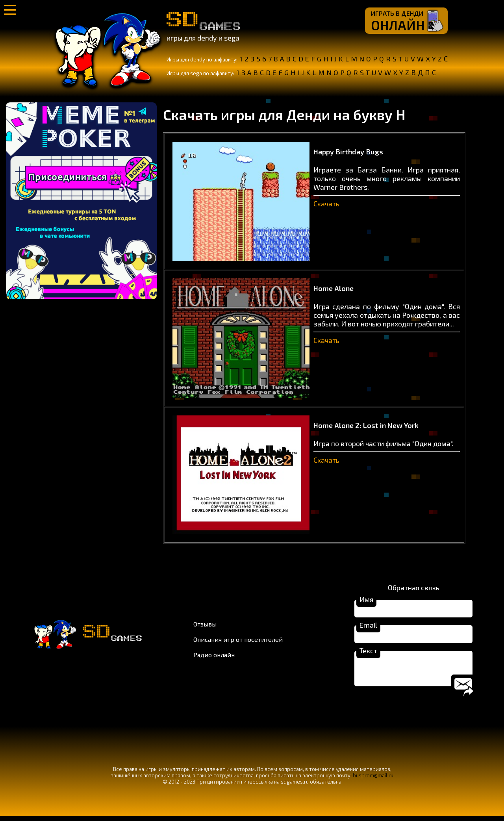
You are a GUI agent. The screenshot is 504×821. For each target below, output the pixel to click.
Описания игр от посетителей (238, 642)
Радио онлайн (214, 657)
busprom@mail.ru (373, 780)
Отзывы (205, 626)
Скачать (326, 204)
